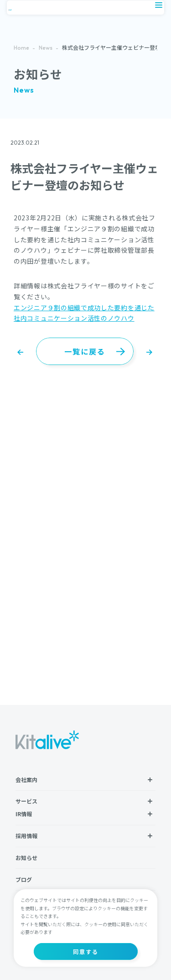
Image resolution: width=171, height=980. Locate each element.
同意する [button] (86, 951)
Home (21, 48)
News (46, 48)
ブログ (24, 879)
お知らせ (26, 857)
